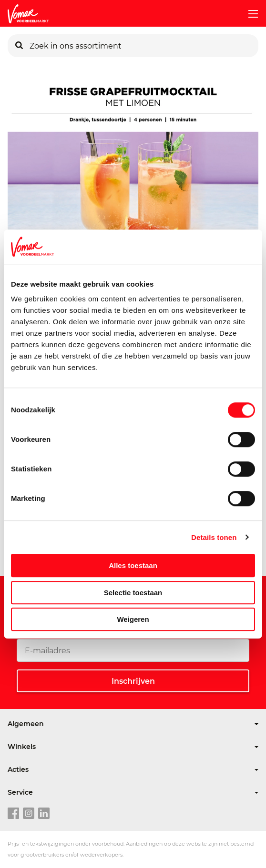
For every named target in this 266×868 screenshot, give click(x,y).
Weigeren (133, 619)
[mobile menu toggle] (249, 14)
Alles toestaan (133, 565)
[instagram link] (29, 814)
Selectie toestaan (133, 593)
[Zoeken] (19, 46)
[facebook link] (13, 814)
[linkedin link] (44, 814)
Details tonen (214, 537)
